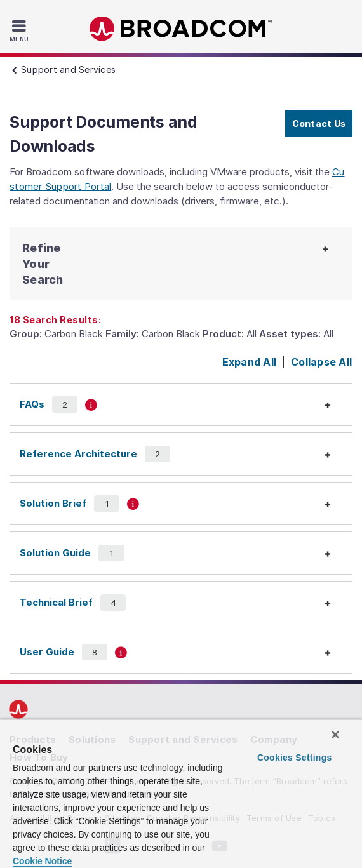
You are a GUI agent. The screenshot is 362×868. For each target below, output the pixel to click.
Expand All (250, 362)
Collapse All (321, 362)
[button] (55, 264)
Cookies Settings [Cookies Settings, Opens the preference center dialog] (295, 758)
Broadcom (181, 29)
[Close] (335, 735)
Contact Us (319, 124)
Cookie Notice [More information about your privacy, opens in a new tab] (42, 861)
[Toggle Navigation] (21, 30)
